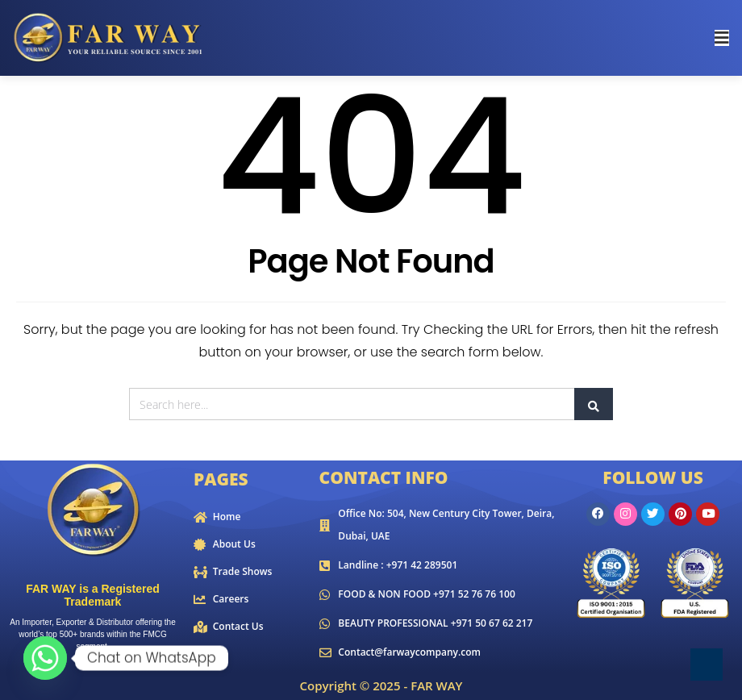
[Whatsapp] (45, 658)
